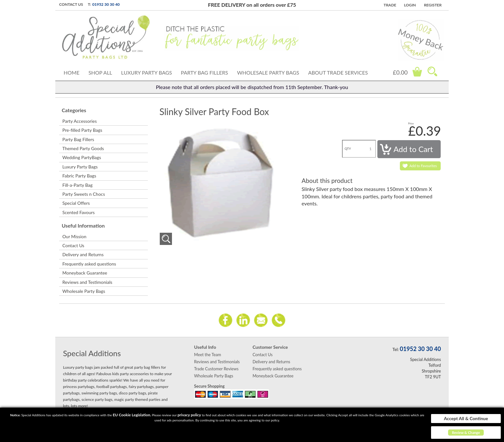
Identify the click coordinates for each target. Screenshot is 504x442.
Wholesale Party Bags (268, 72)
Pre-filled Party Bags (82, 130)
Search (432, 71)
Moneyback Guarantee (85, 273)
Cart (417, 72)
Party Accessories (80, 121)
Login (410, 5)
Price (411, 123)
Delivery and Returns (83, 254)
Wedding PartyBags (82, 157)
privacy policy (189, 415)
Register (433, 5)
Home (72, 72)
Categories (74, 110)
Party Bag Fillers (205, 72)
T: (89, 4)
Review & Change (466, 433)
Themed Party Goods (83, 148)
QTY (348, 149)
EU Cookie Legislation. (132, 415)
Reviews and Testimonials (87, 282)
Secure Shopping (209, 386)
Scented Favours (79, 212)
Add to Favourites (423, 166)
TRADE (390, 5)
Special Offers (76, 203)
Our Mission (74, 236)
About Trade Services (338, 72)
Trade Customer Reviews (216, 369)
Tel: (396, 349)
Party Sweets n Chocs (84, 194)
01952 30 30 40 (106, 4)
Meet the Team (208, 355)
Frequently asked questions (89, 264)
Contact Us (71, 4)
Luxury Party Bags (147, 72)
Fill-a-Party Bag (77, 185)
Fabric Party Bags (79, 176)
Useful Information (83, 226)
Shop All (100, 72)
